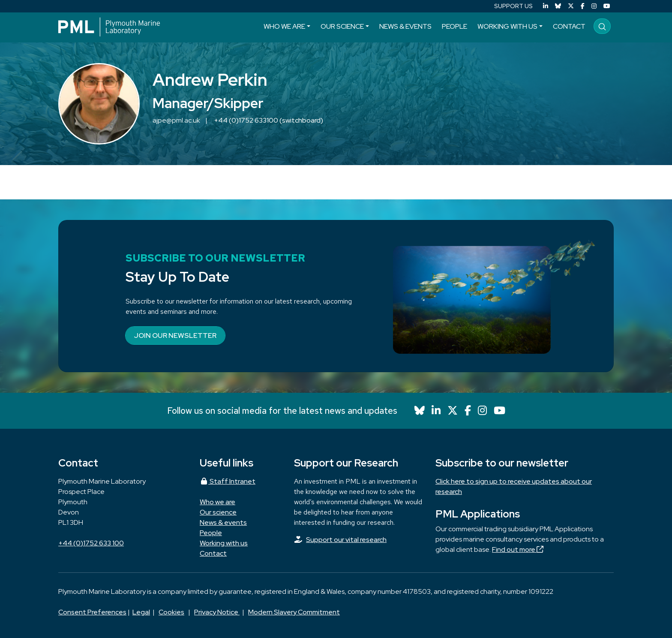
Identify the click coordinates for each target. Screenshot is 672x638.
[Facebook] (583, 6)
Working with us (507, 26)
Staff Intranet (228, 481)
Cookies (171, 612)
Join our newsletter (175, 336)
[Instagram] (594, 6)
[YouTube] (607, 6)
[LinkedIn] (546, 6)
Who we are (284, 26)
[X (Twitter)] (571, 6)
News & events (405, 26)
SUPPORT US (513, 6)
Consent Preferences (92, 612)
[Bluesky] (558, 6)
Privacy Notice (217, 612)
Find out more (518, 549)
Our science (342, 26)
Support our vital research (346, 540)
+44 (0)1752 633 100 (91, 543)
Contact (569, 26)
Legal (141, 612)
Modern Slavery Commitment (294, 612)
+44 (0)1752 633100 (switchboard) (268, 120)
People (454, 26)
